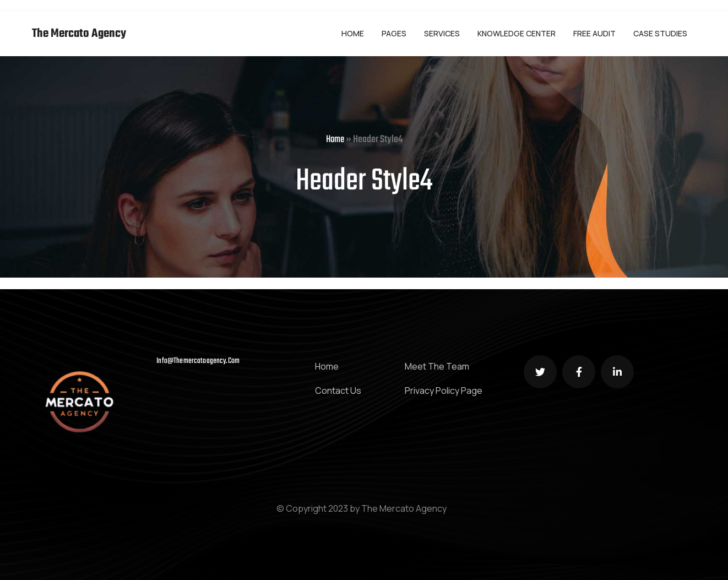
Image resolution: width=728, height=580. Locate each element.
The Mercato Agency (79, 34)
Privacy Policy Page (444, 391)
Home (335, 140)
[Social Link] (540, 372)
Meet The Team (437, 366)
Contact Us (338, 391)
